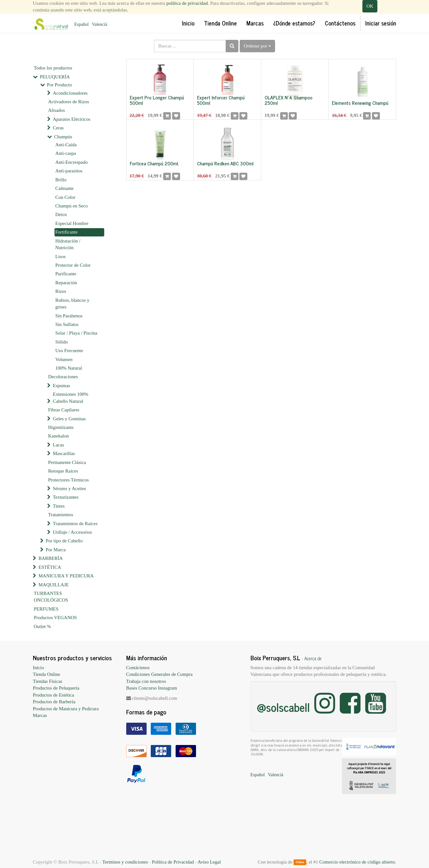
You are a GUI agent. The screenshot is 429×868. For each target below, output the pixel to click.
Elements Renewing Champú (360, 103)
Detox (61, 214)
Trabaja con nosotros (146, 681)
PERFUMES (46, 609)
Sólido (62, 342)
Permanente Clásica (67, 462)
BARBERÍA (51, 558)
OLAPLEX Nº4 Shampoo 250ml (288, 100)
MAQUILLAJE (54, 585)
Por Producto (59, 85)
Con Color (65, 197)
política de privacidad (187, 3)
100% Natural (69, 368)
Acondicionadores (70, 93)
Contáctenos (138, 668)
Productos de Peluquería (56, 688)
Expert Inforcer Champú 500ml (221, 100)
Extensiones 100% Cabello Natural (71, 398)
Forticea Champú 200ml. (154, 163)
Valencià (99, 24)
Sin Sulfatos (67, 324)
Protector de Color (73, 265)
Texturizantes (66, 497)
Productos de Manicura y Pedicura (66, 709)
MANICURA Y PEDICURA (66, 576)
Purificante (66, 274)
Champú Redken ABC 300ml (225, 163)
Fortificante (67, 232)
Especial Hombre (72, 223)
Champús (63, 137)
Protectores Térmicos (69, 480)
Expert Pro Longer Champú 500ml (157, 100)
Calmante (65, 188)
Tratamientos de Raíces (75, 524)
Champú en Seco (72, 206)
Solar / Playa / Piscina (76, 333)
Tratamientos (61, 515)
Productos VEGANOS (55, 618)
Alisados (57, 110)
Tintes (59, 506)
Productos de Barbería (54, 702)
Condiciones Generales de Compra (160, 674)
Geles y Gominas (69, 419)
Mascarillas (64, 453)
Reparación (66, 283)
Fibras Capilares (64, 410)
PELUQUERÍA (55, 77)
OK (370, 6)
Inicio (38, 668)
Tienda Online (47, 674)
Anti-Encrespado (72, 162)
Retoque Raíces (63, 471)
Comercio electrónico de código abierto (357, 862)
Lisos (61, 257)
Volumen (64, 359)
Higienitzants (61, 427)
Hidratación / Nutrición (68, 244)
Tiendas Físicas (47, 681)
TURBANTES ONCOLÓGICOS (51, 597)
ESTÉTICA (50, 567)
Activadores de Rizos (69, 102)
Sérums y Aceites (69, 488)
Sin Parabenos (69, 316)
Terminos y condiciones (125, 862)
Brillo (61, 180)
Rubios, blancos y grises (73, 304)
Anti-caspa (66, 153)
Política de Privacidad (173, 862)
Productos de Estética (53, 695)
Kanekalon (58, 436)
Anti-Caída (66, 145)
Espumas (62, 386)
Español (81, 24)
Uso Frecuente (69, 351)
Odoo (300, 862)
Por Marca (56, 550)
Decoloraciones (63, 377)
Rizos (61, 291)
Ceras (58, 128)
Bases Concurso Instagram (152, 688)
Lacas (58, 445)
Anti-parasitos (69, 171)
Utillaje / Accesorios (72, 532)
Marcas (40, 715)
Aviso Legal (209, 862)
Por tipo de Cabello (64, 541)
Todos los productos (53, 68)
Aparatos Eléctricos (72, 119)
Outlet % (42, 626)
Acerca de (313, 658)
